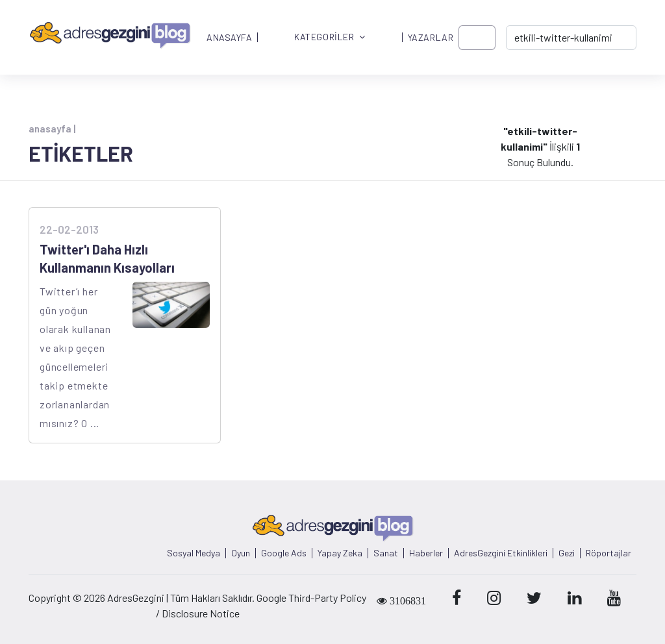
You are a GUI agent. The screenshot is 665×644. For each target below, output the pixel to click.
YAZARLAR (431, 38)
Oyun (241, 553)
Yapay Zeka (340, 553)
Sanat (386, 553)
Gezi (567, 553)
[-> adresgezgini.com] (571, 38)
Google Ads (284, 553)
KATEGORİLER (330, 37)
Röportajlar (609, 553)
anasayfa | (52, 129)
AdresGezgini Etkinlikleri (501, 553)
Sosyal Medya (194, 553)
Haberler (426, 553)
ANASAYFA (229, 38)
